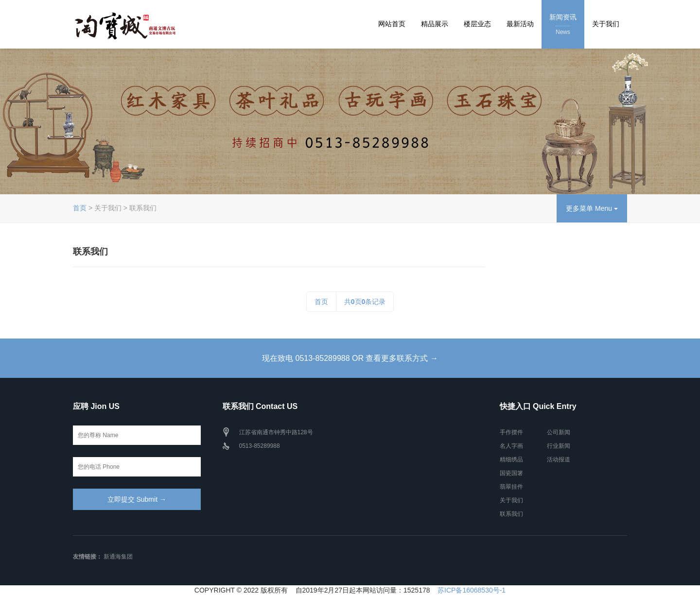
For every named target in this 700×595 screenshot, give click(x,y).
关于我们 (606, 24)
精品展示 (435, 24)
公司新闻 (559, 432)
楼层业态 (477, 24)
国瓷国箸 (511, 473)
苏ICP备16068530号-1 (472, 590)
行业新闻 (559, 446)
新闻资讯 (563, 25)
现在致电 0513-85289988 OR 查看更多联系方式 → (350, 358)
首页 (80, 208)
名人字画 (511, 446)
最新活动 (520, 24)
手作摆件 (511, 432)
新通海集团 (118, 557)
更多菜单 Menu (592, 208)
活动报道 (559, 459)
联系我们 (511, 514)
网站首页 (392, 24)
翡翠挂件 (511, 487)
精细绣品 (511, 459)
